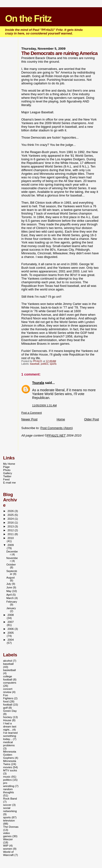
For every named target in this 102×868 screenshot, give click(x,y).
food (6, 701)
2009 (11, 545)
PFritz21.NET (56, 435)
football (8, 704)
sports (53, 364)
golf (5, 708)
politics (45, 364)
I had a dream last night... (10, 726)
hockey (8, 717)
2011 (11, 534)
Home (61, 419)
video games (7, 834)
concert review (8, 690)
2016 (11, 522)
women (8, 849)
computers (10, 683)
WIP (6, 845)
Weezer (8, 839)
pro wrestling (9, 784)
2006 (11, 629)
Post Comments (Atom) (57, 428)
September (12, 572)
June (9, 587)
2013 (11, 526)
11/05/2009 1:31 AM (44, 405)
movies (8, 767)
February (12, 602)
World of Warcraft (8, 853)
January (11, 608)
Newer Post (29, 419)
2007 (11, 622)
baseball (35, 364)
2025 (11, 515)
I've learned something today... (10, 736)
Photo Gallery (8, 471)
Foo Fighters (8, 697)
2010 (11, 538)
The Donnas (11, 827)
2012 (11, 530)
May (9, 591)
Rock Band (10, 798)
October (11, 565)
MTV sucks (10, 770)
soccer (7, 805)
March (10, 598)
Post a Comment (32, 413)
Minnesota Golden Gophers (10, 755)
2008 (11, 615)
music (7, 777)
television (9, 820)
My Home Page (9, 465)
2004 (11, 640)
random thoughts (9, 791)
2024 (11, 519)
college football (8, 678)
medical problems (9, 744)
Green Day (10, 711)
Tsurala (38, 383)
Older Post (92, 419)
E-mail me (9, 482)
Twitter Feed (7, 478)
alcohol (8, 661)
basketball (9, 670)
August (10, 578)
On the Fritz (28, 18)
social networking (10, 809)
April (9, 595)
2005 (11, 633)
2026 (11, 511)
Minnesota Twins (10, 762)
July (9, 584)
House (7, 720)
